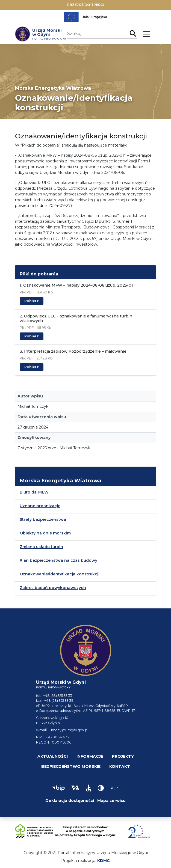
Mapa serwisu (111, 801)
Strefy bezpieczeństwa (43, 519)
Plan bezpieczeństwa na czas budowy (58, 560)
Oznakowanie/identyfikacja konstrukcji (60, 574)
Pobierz (32, 301)
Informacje (90, 756)
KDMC (104, 861)
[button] (58, 788)
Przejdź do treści (85, 5)
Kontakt (120, 766)
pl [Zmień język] (113, 788)
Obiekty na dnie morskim (45, 533)
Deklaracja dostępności (70, 801)
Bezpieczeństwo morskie (71, 766)
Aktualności (53, 756)
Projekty (123, 756)
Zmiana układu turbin (41, 547)
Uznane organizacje (40, 506)
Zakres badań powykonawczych (53, 588)
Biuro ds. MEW (34, 492)
